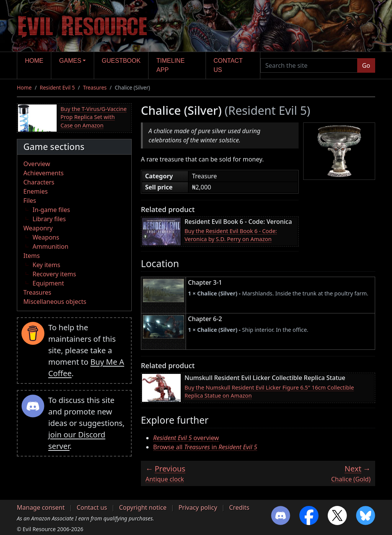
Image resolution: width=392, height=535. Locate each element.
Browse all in (205, 447)
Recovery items (54, 274)
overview (186, 438)
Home (34, 61)
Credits (239, 507)
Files (30, 201)
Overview (37, 164)
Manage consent (41, 507)
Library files (49, 219)
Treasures (95, 87)
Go (366, 65)
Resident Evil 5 (57, 87)
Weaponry (38, 228)
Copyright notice (143, 507)
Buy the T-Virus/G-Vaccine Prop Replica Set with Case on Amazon (94, 117)
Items (32, 256)
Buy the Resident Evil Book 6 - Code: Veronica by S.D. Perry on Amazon (231, 235)
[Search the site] (309, 65)
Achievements (43, 173)
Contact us (228, 65)
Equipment (48, 283)
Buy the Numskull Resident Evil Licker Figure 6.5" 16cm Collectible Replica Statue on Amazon (269, 392)
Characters (39, 182)
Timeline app (171, 65)
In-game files (51, 210)
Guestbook (121, 61)
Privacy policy (198, 507)
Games (70, 61)
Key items (46, 265)
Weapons (46, 237)
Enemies (36, 191)
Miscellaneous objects (55, 302)
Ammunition (51, 246)
